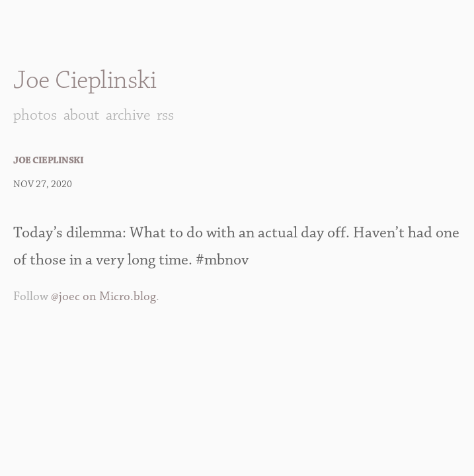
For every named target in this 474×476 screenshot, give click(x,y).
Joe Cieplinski (85, 80)
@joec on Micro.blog (103, 297)
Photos (35, 115)
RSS (165, 115)
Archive (128, 115)
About (81, 115)
